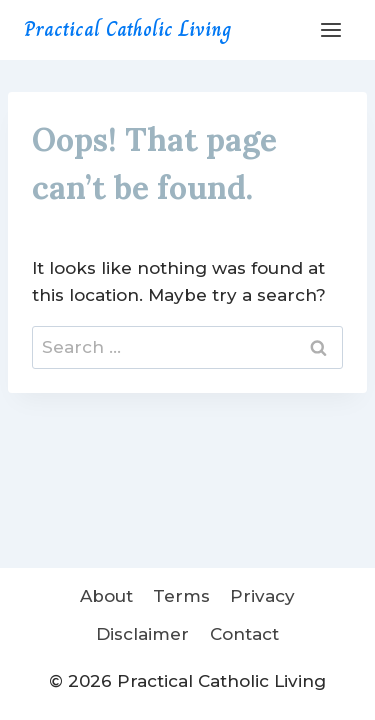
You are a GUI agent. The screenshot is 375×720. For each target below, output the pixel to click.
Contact (244, 634)
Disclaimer (142, 634)
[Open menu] (330, 29)
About (106, 596)
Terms (181, 596)
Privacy (262, 596)
